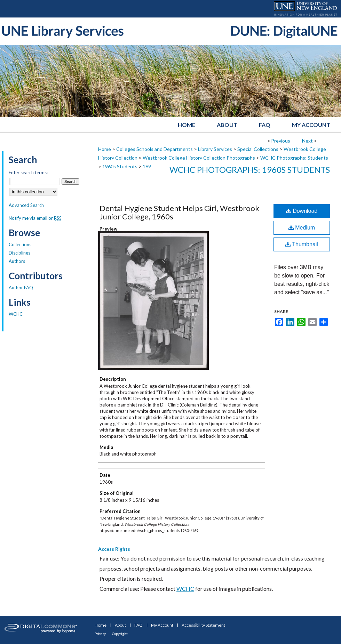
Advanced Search (26, 205)
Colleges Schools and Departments (154, 149)
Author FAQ (21, 288)
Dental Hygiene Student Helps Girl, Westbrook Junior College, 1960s (179, 212)
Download (302, 211)
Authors (17, 261)
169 (147, 166)
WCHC (185, 589)
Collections (20, 244)
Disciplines (19, 253)
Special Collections (258, 149)
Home (105, 149)
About (120, 625)
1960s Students (120, 166)
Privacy (100, 634)
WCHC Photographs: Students (294, 158)
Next (307, 141)
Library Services (215, 149)
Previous (281, 141)
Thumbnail (302, 244)
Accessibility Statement (203, 625)
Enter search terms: (28, 172)
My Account (162, 625)
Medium (302, 228)
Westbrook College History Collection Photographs (199, 158)
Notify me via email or (35, 218)
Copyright (120, 634)
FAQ (138, 625)
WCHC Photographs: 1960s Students (250, 170)
